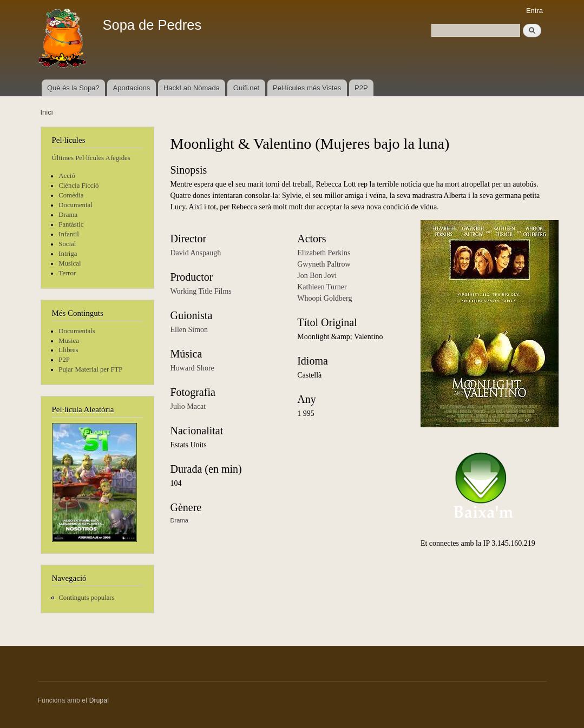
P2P (361, 88)
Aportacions (132, 88)
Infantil (69, 234)
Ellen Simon (189, 330)
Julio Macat (188, 406)
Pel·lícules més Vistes (307, 88)
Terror (67, 273)
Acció (67, 176)
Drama (68, 215)
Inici (47, 112)
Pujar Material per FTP (90, 369)
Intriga (68, 254)
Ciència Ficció (78, 186)
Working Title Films (201, 291)
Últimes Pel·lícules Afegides (91, 158)
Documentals (77, 331)
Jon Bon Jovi (317, 276)
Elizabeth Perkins (324, 253)
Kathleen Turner (322, 287)
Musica (69, 341)
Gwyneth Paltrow (324, 264)
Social (67, 244)
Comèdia (71, 195)
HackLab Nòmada (192, 88)
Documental (75, 205)
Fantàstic (71, 224)
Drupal (99, 700)
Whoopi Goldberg (324, 298)
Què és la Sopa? (73, 88)
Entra (534, 11)
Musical (70, 263)
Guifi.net (246, 88)
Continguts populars (86, 598)
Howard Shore (192, 368)
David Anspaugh (196, 253)
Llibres (68, 350)
